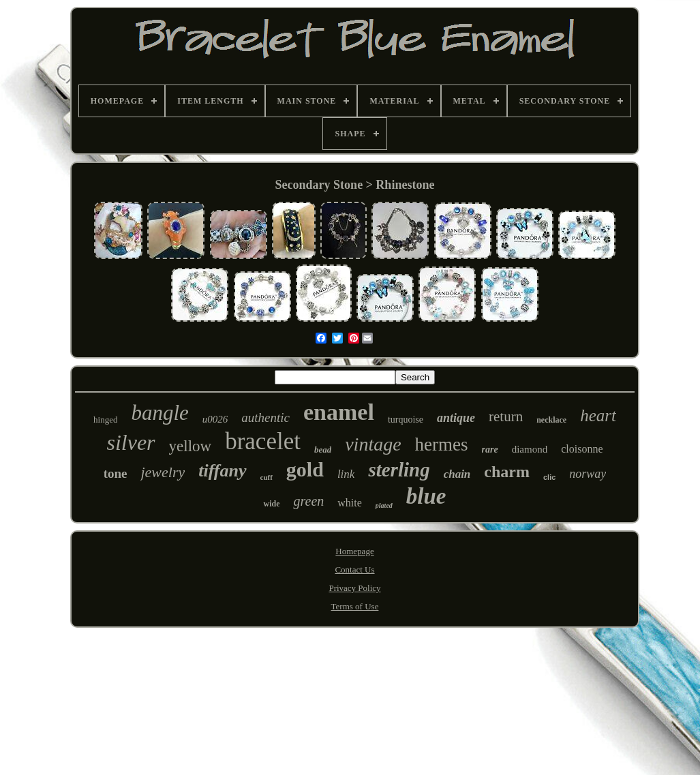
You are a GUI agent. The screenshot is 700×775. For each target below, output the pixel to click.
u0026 (215, 419)
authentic (265, 417)
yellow (191, 446)
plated (384, 505)
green (308, 501)
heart (598, 415)
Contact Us (354, 569)
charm (507, 472)
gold (305, 469)
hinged (105, 420)
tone (116, 473)
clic (549, 477)
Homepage (354, 551)
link (346, 474)
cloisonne (582, 449)
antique (456, 418)
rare (490, 450)
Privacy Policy (354, 588)
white (350, 503)
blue (426, 496)
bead (323, 450)
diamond (530, 449)
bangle (159, 413)
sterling (399, 470)
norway (588, 474)
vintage (373, 444)
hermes (442, 444)
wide (271, 504)
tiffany (222, 471)
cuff (267, 477)
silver (131, 442)
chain (457, 474)
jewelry (163, 472)
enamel (339, 412)
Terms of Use (355, 606)
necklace (551, 420)
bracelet (263, 441)
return (506, 416)
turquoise (406, 420)
